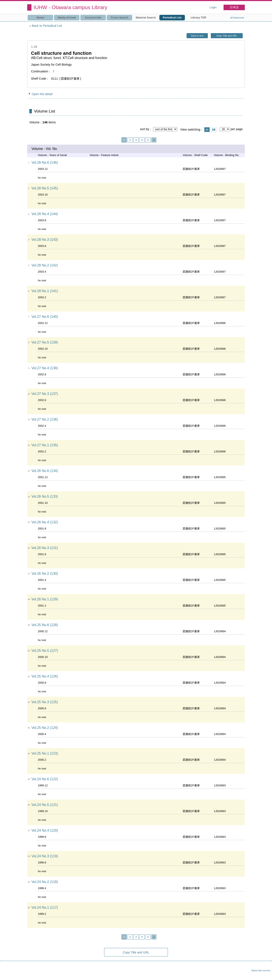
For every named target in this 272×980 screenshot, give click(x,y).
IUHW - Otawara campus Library (70, 7)
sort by (145, 129)
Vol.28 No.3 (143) (45, 240)
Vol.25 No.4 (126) (45, 676)
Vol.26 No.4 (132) (45, 522)
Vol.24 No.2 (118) (45, 882)
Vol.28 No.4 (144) (45, 214)
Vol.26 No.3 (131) (45, 548)
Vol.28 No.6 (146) (45, 163)
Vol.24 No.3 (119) (45, 856)
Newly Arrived (67, 18)
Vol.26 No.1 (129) (45, 599)
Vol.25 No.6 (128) (45, 625)
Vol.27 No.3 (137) (45, 394)
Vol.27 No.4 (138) (45, 368)
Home (40, 18)
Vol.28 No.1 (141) (45, 291)
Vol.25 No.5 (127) (45, 651)
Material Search (146, 18)
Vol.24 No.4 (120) (45, 830)
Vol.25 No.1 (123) (45, 753)
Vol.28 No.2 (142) (45, 265)
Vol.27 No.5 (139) (45, 342)
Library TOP (198, 18)
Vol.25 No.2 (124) (45, 728)
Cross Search (120, 18)
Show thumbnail (214, 130)
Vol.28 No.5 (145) (45, 188)
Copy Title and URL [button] (227, 36)
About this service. (261, 970)
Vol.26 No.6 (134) (45, 471)
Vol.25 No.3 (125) (45, 702)
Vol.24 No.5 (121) (45, 805)
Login (213, 7)
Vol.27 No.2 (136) (45, 419)
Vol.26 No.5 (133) (45, 496)
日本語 (234, 7)
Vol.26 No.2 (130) (45, 574)
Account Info (93, 18)
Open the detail (42, 94)
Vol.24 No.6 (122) (45, 779)
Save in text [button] (197, 36)
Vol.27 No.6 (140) (45, 317)
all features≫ (237, 18)
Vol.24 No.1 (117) (45, 907)
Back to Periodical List (47, 26)
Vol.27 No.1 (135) (45, 445)
